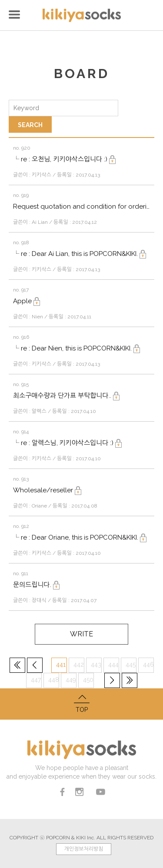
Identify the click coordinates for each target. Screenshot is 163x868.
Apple (27, 301)
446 (148, 665)
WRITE (81, 634)
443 (96, 665)
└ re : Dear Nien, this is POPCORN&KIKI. (77, 348)
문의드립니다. (36, 585)
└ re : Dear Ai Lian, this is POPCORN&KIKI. (80, 254)
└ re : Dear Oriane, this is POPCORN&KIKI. (80, 537)
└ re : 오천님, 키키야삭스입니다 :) (64, 159)
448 (54, 680)
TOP (81, 703)
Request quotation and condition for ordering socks (81, 206)
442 (79, 665)
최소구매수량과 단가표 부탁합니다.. (66, 396)
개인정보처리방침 (83, 849)
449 (71, 680)
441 (61, 665)
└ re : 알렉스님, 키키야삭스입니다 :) (67, 443)
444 (113, 665)
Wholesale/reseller (47, 490)
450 (88, 680)
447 (36, 680)
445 (131, 665)
